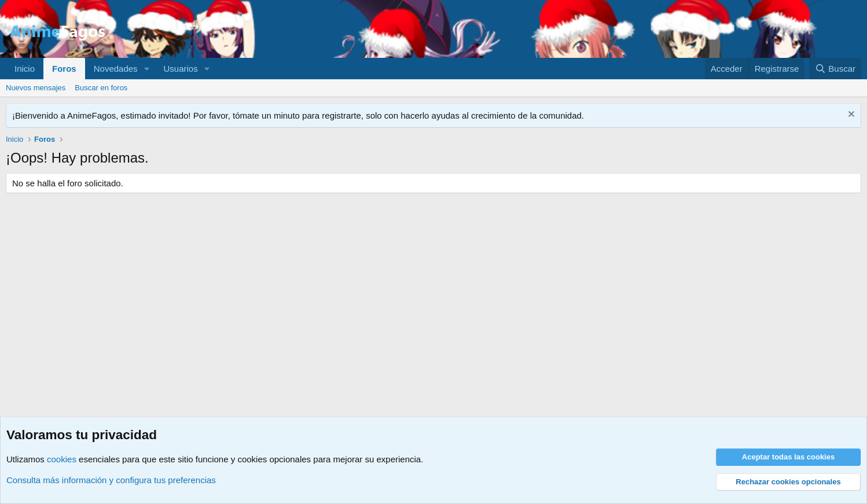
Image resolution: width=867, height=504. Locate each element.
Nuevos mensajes (36, 88)
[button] (146, 69)
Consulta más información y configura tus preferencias (111, 480)
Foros (64, 69)
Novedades (116, 69)
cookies (62, 459)
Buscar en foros (101, 88)
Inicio (25, 69)
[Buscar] (835, 69)
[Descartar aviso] (850, 115)
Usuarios (180, 69)
